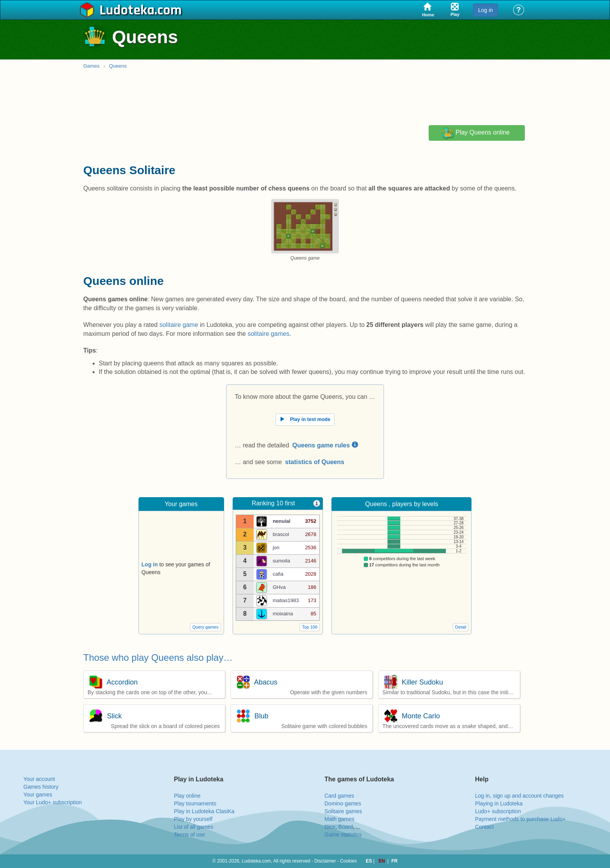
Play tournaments (195, 803)
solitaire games (268, 334)
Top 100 (310, 627)
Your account (39, 779)
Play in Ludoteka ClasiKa (204, 811)
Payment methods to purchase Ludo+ (520, 819)
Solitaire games (343, 811)
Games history (41, 787)
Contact (484, 827)
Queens (118, 66)
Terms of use (189, 835)
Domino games (343, 803)
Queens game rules (325, 445)
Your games (38, 795)
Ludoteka (127, 10)
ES (369, 861)
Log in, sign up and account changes (519, 796)
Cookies (348, 861)
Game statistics (343, 835)
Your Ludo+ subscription (53, 802)
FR (394, 861)
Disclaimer (325, 861)
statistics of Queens (315, 462)
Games (91, 66)
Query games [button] (205, 627)
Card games (339, 796)
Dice (330, 827)
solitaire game (179, 325)
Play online (187, 796)
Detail (461, 627)
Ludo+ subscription (498, 811)
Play (476, 133)
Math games (339, 819)
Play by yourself (193, 819)
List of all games (194, 827)
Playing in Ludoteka (499, 803)
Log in (486, 10)
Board (346, 827)
